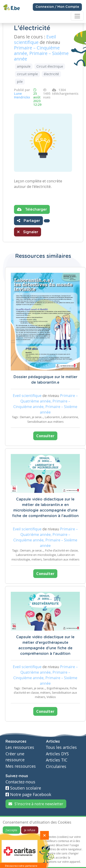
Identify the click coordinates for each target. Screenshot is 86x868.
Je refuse (30, 830)
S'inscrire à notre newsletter (36, 804)
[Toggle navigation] (77, 16)
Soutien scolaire (23, 788)
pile (20, 82)
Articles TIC (57, 760)
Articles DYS (57, 754)
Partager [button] (28, 221)
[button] (47, 221)
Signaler (28, 232)
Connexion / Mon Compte (57, 7)
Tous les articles (61, 747)
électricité (51, 74)
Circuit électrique (50, 66)
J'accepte (11, 830)
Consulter (45, 436)
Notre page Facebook (28, 795)
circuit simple (27, 74)
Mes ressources (21, 766)
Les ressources (20, 747)
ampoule (24, 66)
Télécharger (32, 209)
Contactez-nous (20, 782)
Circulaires (56, 766)
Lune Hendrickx (22, 95)
